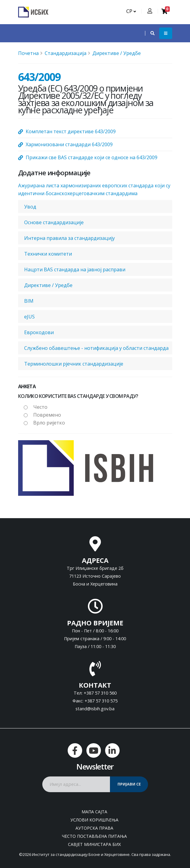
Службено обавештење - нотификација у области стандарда (96, 348)
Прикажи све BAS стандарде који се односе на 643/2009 (92, 157)
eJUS (29, 317)
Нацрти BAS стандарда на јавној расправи (75, 269)
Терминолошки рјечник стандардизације (74, 364)
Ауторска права (94, 828)
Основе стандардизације (54, 222)
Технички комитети (48, 254)
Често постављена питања (94, 836)
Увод (30, 207)
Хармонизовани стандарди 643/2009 (69, 144)
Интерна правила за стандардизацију (69, 238)
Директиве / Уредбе (117, 53)
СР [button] (131, 11)
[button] (150, 33)
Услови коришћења (94, 820)
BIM (29, 301)
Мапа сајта (94, 812)
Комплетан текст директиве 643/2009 (71, 131)
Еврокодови (39, 332)
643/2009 (39, 77)
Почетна (28, 53)
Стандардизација (66, 53)
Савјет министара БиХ (94, 844)
